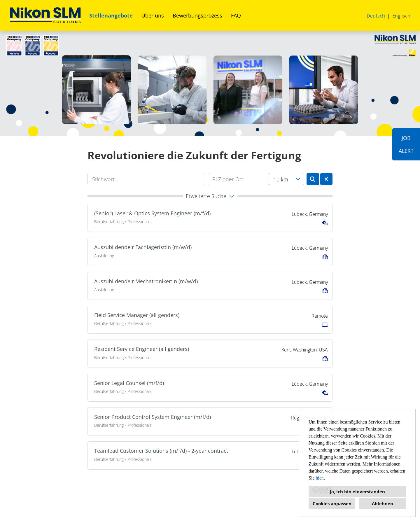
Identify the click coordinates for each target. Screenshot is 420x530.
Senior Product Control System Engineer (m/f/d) (153, 417)
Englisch (401, 16)
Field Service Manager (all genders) (137, 315)
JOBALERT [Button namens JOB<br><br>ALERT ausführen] (406, 144)
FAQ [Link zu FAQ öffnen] (236, 15)
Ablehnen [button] (383, 503)
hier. (320, 478)
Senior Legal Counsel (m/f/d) (129, 383)
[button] (210, 196)
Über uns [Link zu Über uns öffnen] (153, 15)
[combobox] (287, 179)
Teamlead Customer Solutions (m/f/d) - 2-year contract (161, 451)
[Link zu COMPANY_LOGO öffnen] (45, 15)
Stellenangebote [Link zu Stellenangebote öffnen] (111, 15)
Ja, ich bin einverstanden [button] (357, 491)
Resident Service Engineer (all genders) (142, 349)
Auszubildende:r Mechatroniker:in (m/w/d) (146, 281)
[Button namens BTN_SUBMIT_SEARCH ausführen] (313, 179)
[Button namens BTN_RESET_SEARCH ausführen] (327, 179)
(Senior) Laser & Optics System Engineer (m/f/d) (152, 213)
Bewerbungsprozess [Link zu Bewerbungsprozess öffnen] (197, 15)
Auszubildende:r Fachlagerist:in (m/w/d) (143, 247)
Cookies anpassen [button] (332, 503)
